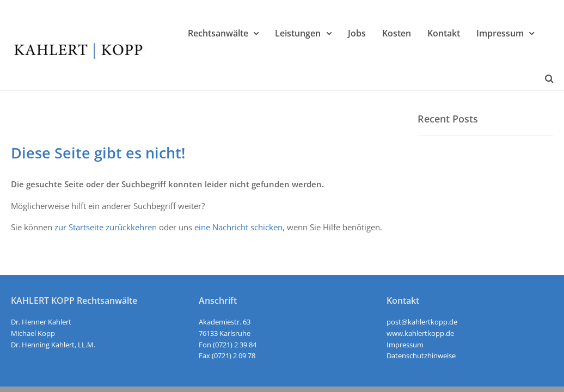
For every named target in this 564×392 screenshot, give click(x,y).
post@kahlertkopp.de (422, 322)
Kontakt (444, 33)
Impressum (500, 33)
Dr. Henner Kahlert (41, 322)
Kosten (397, 33)
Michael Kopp (33, 333)
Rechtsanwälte (218, 33)
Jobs (357, 33)
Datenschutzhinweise (421, 356)
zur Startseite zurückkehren (106, 227)
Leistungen (298, 33)
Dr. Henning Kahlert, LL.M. (53, 345)
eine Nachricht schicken (238, 227)
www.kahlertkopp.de (420, 333)
